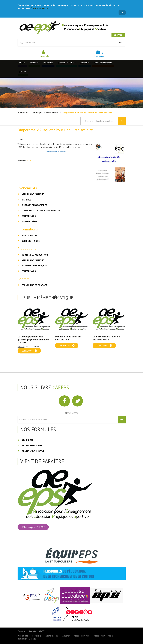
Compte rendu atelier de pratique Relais (106, 338)
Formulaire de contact (34, 285)
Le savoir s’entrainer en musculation (68, 338)
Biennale (26, 200)
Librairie (23, 72)
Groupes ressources (66, 63)
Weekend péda (29, 221)
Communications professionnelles (41, 211)
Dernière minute (31, 241)
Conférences (29, 216)
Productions (52, 113)
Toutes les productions (35, 255)
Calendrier (85, 63)
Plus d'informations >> (41, 8)
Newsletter (71, 413)
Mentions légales (50, 636)
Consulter (29, 351)
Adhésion (27, 440)
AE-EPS (22, 63)
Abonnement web (32, 445)
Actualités (34, 63)
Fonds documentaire (103, 63)
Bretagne (37, 113)
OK (122, 12)
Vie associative (30, 235)
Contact (35, 636)
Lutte (29, 160)
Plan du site (23, 636)
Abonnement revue (33, 451)
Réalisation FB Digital (27, 639)
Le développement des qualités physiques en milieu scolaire (33, 340)
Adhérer (118, 35)
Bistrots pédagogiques (34, 205)
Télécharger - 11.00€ (33, 527)
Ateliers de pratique (33, 194)
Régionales (48, 63)
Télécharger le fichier (56, 152)
